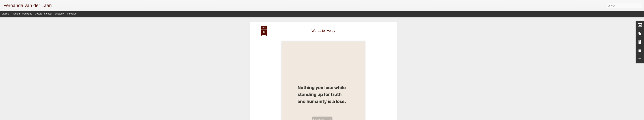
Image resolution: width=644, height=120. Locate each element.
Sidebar (48, 14)
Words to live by (323, 31)
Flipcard (16, 14)
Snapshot (59, 14)
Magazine (27, 14)
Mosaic (38, 14)
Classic (5, 14)
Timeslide (72, 14)
